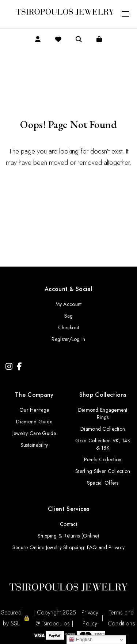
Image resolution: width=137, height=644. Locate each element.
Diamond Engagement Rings (103, 414)
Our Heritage (34, 410)
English (81, 640)
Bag (69, 316)
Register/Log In (68, 339)
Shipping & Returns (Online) (68, 536)
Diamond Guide (34, 422)
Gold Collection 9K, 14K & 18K (103, 444)
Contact (68, 524)
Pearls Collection (103, 459)
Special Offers (103, 483)
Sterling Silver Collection (103, 471)
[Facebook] (19, 367)
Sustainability (34, 445)
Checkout (68, 327)
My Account (69, 304)
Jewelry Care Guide (34, 433)
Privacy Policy (90, 618)
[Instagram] (9, 367)
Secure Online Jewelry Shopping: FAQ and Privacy (68, 547)
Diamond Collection (103, 429)
